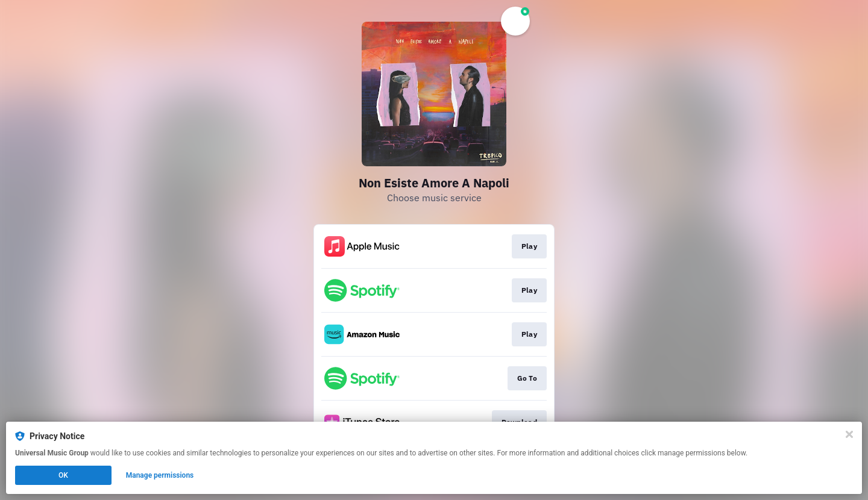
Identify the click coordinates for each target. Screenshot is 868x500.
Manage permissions (160, 475)
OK (63, 475)
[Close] (849, 434)
